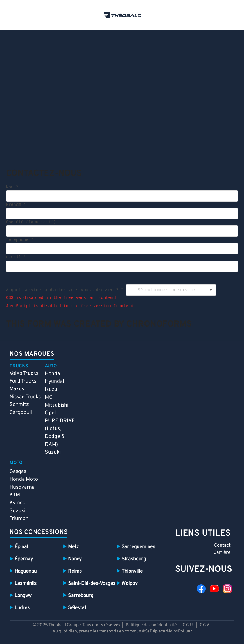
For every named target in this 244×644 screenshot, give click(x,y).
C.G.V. (205, 625)
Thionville (132, 571)
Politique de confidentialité (152, 625)
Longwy (23, 596)
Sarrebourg (81, 596)
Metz (73, 547)
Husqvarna (22, 487)
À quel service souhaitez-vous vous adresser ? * (65, 290)
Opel (50, 413)
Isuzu (51, 390)
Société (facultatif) (31, 222)
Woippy (130, 583)
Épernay (24, 559)
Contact (222, 546)
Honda (52, 374)
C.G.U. (188, 625)
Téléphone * (20, 240)
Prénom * (16, 205)
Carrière (222, 553)
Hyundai (54, 381)
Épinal (21, 547)
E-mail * (16, 257)
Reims (75, 571)
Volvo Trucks (24, 373)
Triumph (19, 519)
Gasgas (18, 472)
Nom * (12, 187)
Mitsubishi (57, 405)
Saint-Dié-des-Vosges (92, 583)
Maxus (17, 389)
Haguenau (26, 571)
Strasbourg (134, 559)
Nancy (75, 559)
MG (49, 397)
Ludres (22, 608)
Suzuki (53, 452)
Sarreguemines (138, 547)
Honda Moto (24, 479)
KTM (15, 495)
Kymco (18, 503)
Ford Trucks (23, 381)
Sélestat (77, 608)
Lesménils (26, 583)
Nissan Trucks (25, 397)
